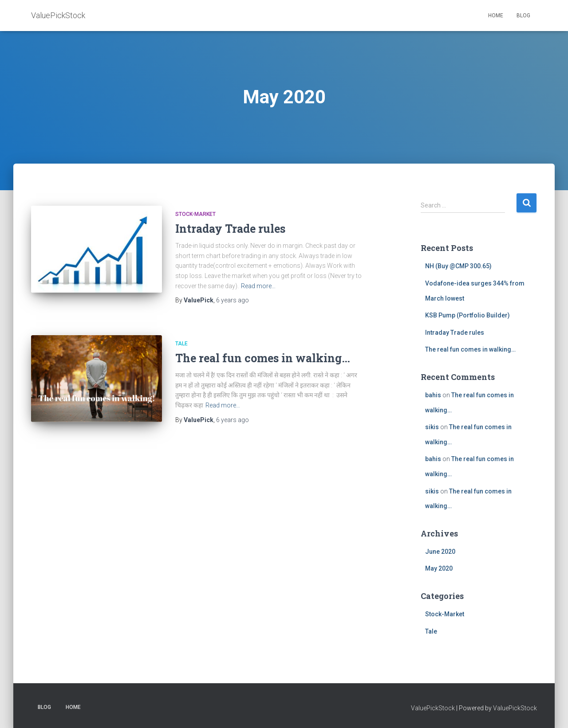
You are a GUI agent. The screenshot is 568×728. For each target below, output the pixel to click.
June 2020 (440, 552)
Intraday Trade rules (230, 229)
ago (233, 300)
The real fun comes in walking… (263, 358)
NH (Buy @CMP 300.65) (458, 266)
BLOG (523, 16)
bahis (433, 395)
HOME (496, 16)
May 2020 (439, 568)
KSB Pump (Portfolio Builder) (467, 315)
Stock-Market (195, 214)
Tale (181, 344)
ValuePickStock (433, 708)
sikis (432, 427)
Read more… (258, 286)
